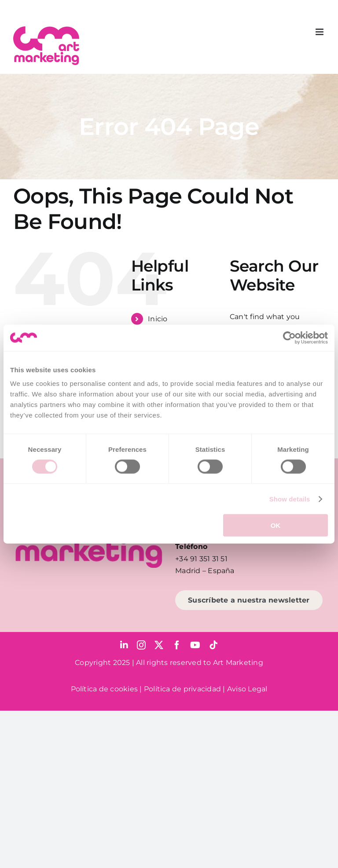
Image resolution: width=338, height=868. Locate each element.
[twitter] (159, 645)
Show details (290, 499)
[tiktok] (213, 645)
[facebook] (177, 645)
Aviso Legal (247, 689)
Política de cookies (105, 689)
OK (276, 525)
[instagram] (141, 645)
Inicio (158, 319)
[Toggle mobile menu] (320, 32)
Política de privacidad (182, 689)
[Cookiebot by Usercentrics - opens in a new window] (289, 338)
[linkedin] (124, 645)
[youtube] (195, 645)
